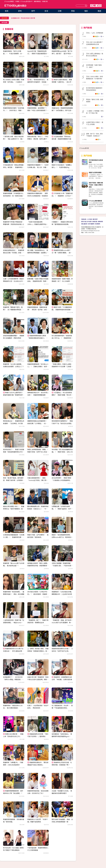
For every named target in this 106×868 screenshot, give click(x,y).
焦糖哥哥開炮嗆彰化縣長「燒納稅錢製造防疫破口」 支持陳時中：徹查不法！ (38, 338)
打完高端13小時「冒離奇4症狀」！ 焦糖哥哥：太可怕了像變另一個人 (62, 196)
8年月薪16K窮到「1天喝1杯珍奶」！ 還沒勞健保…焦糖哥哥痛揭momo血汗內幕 (38, 594)
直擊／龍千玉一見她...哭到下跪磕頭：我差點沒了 (94, 135)
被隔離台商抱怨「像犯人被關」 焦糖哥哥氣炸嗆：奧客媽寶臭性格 (38, 566)
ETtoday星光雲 (15, 6)
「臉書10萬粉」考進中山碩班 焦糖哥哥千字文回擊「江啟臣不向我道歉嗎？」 (62, 366)
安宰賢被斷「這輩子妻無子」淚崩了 (94, 66)
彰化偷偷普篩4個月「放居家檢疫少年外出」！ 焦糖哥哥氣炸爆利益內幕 (62, 338)
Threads (92, 6)
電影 (86, 11)
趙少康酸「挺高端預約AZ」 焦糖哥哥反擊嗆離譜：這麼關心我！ (38, 253)
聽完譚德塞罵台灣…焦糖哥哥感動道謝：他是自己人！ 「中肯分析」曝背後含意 (38, 509)
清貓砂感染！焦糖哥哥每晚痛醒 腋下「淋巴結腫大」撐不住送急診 (63, 110)
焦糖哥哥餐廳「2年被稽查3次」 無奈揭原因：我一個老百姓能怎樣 (14, 196)
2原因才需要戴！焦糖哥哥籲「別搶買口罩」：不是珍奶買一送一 (62, 566)
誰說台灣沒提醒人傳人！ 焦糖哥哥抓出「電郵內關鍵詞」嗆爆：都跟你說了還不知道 (14, 509)
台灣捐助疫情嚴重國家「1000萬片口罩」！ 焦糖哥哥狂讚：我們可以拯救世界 (14, 537)
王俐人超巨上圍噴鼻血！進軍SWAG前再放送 (95, 55)
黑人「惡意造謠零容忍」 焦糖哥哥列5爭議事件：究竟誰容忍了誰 (38, 82)
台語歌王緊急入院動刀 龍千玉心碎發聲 (95, 123)
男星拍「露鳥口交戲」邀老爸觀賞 (95, 100)
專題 (99, 11)
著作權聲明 (91, 224)
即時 (20, 11)
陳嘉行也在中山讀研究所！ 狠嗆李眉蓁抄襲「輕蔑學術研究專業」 (14, 395)
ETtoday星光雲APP (26, 1)
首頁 (7, 11)
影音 (46, 11)
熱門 (33, 11)
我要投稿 (84, 219)
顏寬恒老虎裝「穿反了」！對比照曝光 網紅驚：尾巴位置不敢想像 (38, 139)
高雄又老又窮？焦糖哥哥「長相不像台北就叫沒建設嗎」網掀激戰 (38, 679)
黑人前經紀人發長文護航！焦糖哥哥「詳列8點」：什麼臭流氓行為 (14, 82)
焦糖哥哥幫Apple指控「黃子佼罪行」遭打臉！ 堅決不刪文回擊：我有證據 (62, 54)
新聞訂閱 (45, 1)
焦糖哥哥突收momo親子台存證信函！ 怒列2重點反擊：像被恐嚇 (13, 651)
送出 (86, 6)
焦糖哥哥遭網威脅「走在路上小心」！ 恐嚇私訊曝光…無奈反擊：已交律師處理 (38, 366)
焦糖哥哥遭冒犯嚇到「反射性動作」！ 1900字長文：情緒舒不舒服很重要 (14, 110)
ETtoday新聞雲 (9, 1)
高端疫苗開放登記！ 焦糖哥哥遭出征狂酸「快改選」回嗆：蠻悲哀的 (14, 253)
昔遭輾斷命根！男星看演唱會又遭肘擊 (23, 18)
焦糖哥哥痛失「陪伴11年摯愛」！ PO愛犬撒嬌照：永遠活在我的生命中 (13, 54)
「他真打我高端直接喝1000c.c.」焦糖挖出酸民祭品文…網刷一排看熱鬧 (37, 224)
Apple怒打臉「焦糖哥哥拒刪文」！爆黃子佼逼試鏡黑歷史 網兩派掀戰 (38, 54)
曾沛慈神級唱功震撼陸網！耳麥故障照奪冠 (95, 89)
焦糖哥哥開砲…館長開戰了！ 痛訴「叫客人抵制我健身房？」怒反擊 (38, 110)
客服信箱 (95, 221)
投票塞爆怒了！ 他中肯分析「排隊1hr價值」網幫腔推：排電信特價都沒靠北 (13, 679)
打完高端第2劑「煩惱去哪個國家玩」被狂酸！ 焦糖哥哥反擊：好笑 (13, 167)
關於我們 (95, 219)
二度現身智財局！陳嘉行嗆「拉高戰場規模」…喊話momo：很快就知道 (14, 622)
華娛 (73, 11)
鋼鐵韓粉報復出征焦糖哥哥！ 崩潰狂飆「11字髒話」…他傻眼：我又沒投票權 (38, 423)
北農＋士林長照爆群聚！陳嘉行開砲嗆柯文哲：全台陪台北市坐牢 (14, 281)
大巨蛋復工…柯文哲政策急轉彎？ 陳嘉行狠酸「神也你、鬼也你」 (62, 395)
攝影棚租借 (37, 1)
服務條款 (100, 221)
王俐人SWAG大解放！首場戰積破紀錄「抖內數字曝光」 (94, 78)
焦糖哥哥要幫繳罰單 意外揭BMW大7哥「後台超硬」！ (13, 792)
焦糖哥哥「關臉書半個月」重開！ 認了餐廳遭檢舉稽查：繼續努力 (14, 310)
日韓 (60, 11)
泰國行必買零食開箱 (95, 172)
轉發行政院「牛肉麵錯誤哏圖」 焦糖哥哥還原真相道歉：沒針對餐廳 (62, 310)
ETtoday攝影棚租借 (95, 201)
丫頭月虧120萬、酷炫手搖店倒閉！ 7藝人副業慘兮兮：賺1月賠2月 (14, 139)
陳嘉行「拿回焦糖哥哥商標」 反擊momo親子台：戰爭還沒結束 (62, 537)
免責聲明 (98, 224)
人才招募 (89, 219)
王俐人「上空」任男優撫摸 (95, 33)
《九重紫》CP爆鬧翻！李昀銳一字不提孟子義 (95, 112)
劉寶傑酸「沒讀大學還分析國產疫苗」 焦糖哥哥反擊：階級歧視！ (38, 281)
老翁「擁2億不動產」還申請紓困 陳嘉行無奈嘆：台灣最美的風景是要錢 (14, 480)
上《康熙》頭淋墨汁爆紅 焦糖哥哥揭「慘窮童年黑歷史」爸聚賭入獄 (38, 651)
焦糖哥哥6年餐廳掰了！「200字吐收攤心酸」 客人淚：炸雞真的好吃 (38, 167)
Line (94, 6)
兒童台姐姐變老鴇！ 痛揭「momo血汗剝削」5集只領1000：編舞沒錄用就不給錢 (37, 480)
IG (100, 6)
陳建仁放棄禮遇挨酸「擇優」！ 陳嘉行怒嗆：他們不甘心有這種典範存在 (39, 452)
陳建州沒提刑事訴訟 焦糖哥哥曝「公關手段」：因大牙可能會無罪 (62, 82)
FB (97, 6)
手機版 (17, 1)
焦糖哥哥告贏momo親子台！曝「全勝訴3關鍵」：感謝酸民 (62, 253)
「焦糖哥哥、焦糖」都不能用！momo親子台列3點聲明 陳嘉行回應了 (62, 622)
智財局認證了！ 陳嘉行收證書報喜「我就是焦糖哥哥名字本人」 (14, 452)
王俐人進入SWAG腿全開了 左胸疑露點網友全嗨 (95, 43)
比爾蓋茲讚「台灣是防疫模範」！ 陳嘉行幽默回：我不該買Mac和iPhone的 (62, 509)
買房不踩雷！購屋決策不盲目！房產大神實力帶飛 (96, 185)
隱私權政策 (84, 224)
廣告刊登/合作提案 (86, 221)
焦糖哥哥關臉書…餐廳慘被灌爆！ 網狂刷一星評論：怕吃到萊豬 (38, 310)
